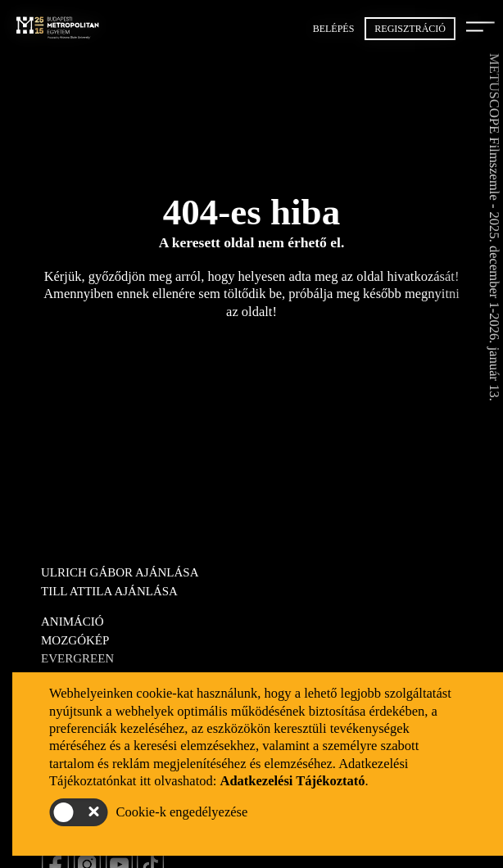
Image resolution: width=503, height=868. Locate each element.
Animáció (73, 622)
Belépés (334, 29)
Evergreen (77, 658)
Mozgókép (75, 640)
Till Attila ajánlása (109, 591)
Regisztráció (410, 29)
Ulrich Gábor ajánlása (120, 572)
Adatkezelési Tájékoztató (292, 781)
